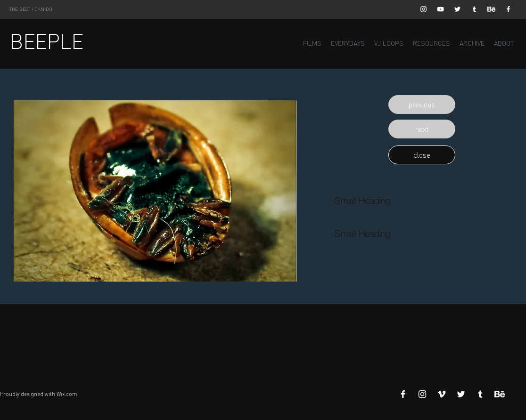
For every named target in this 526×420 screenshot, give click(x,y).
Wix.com (67, 394)
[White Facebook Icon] (508, 9)
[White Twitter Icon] (457, 9)
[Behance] (491, 9)
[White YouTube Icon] (440, 9)
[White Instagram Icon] (423, 9)
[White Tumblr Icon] (474, 9)
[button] (422, 105)
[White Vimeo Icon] (442, 394)
